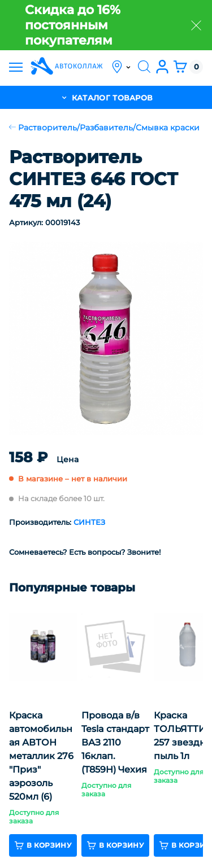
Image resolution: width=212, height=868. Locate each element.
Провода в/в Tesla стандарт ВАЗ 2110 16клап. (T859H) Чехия (115, 742)
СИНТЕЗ (89, 522)
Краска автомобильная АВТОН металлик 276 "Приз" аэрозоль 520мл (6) (41, 756)
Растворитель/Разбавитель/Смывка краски (104, 128)
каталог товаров (106, 97)
